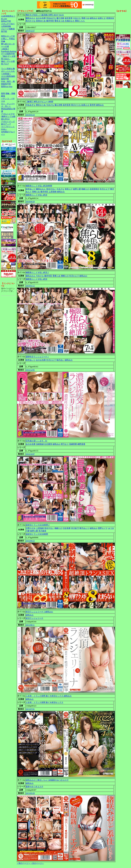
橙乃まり (65, 444)
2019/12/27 (30, 31)
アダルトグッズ (8, 122)
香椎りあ (85, 18)
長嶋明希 (73, 444)
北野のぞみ (31, 528)
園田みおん (31, 18)
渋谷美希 (67, 528)
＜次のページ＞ (37, 863)
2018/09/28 (30, 202)
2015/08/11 (30, 625)
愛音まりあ (59, 21)
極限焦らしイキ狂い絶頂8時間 (39, 186)
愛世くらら (80, 21)
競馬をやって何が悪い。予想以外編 (8, 39)
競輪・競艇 (10, 93)
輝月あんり (84, 528)
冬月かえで (105, 189)
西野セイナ (103, 528)
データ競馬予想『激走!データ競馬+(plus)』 (8, 56)
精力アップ (6, 124)
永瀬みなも (70, 21)
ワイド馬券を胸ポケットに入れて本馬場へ (8, 71)
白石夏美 (48, 444)
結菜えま (102, 18)
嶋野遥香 (81, 444)
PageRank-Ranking (9, 51)
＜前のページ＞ (23, 863)
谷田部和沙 (95, 189)
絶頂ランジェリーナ (35, 618)
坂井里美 (69, 18)
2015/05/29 (30, 793)
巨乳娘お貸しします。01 (36, 441)
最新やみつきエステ (35, 787)
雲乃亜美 (42, 531)
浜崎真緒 (40, 444)
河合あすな (51, 18)
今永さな (77, 18)
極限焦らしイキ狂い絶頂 (36, 195)
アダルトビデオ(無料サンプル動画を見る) (8, 116)
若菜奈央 (110, 18)
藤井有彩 (50, 21)
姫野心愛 (77, 189)
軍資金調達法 (7, 109)
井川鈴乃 (75, 528)
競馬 (3, 93)
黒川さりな (31, 21)
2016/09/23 (30, 541)
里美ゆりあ (41, 21)
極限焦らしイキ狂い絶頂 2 (37, 272)
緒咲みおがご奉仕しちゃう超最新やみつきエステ (47, 780)
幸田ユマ (69, 189)
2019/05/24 (30, 115)
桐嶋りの (85, 189)
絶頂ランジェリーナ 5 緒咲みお (39, 612)
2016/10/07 (30, 454)
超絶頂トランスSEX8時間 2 (38, 525)
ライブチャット (8, 127)
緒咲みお (94, 18)
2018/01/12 (30, 286)
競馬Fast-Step (7, 87)
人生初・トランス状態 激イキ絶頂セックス (45, 702)
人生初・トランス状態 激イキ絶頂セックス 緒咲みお (49, 696)
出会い (4, 129)
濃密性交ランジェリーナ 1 (37, 357)
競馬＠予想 (6, 21)
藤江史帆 (60, 18)
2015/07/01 (30, 709)
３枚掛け (5, 49)
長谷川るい (51, 189)
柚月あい (60, 360)
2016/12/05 (30, 370)
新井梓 (93, 105)
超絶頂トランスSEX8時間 (37, 534)
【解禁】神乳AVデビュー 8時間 (39, 102)
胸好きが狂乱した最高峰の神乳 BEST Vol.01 (45, 15)
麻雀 (3, 96)
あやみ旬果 (41, 18)
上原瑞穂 (53, 192)
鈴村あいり (31, 189)
